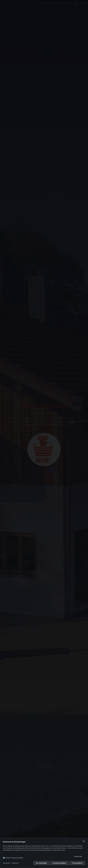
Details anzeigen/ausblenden (14, 858)
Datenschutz (7, 863)
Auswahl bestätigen (59, 863)
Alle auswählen (77, 863)
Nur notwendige (41, 863)
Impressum (15, 863)
